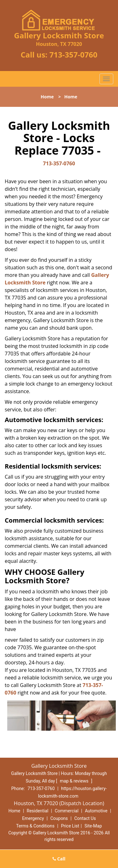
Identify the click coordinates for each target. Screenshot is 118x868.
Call (59, 859)
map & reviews (75, 781)
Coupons (59, 818)
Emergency (33, 818)
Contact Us (85, 818)
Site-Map (93, 826)
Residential (38, 811)
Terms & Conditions (35, 826)
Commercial (67, 811)
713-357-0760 (73, 55)
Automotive (96, 811)
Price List (70, 826)
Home (47, 97)
